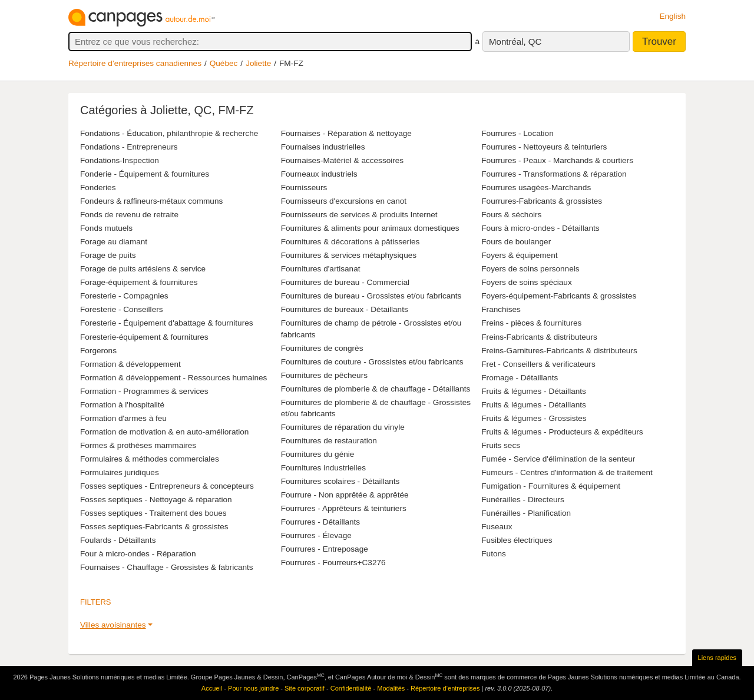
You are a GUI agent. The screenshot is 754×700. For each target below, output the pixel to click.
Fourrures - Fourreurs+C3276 (333, 563)
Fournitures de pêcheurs (324, 375)
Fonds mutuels (106, 228)
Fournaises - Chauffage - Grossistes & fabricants (167, 567)
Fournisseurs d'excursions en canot (344, 201)
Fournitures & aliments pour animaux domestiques (370, 228)
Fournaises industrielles (323, 147)
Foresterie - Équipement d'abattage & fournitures (167, 323)
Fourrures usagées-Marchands (536, 188)
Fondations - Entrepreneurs (129, 147)
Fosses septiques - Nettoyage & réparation (156, 500)
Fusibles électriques (517, 540)
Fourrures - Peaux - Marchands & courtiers (557, 160)
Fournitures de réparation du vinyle (343, 427)
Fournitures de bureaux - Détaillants (345, 309)
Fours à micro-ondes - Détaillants (540, 228)
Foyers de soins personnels (530, 269)
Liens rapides (717, 658)
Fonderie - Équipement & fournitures (145, 174)
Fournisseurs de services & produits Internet (359, 215)
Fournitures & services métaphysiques (349, 255)
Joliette (258, 63)
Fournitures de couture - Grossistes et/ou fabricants (372, 362)
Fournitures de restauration (329, 441)
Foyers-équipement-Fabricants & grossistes (559, 296)
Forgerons (98, 351)
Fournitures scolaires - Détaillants (340, 481)
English (672, 16)
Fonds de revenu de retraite (129, 215)
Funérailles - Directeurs (523, 500)
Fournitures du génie (318, 454)
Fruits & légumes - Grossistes (534, 418)
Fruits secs (501, 445)
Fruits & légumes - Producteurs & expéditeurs (562, 432)
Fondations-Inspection (120, 160)
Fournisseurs (304, 188)
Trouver (659, 42)
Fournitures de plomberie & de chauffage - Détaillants (376, 389)
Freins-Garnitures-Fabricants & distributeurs (559, 351)
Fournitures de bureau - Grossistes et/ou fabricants (371, 296)
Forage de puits (108, 255)
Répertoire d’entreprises (445, 688)
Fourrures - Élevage (316, 535)
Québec (224, 63)
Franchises (501, 309)
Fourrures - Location (517, 133)
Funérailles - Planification (526, 513)
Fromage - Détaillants (520, 378)
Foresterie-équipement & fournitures (144, 337)
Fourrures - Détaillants (320, 522)
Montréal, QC (515, 42)
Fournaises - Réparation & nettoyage (346, 133)
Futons (494, 554)
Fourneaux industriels (319, 174)
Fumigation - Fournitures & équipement (551, 486)
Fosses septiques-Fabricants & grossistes (154, 527)
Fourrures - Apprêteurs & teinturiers (344, 508)
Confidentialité (351, 688)
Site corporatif (305, 688)
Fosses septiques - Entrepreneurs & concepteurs (167, 486)
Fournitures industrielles (323, 468)
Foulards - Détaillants (118, 540)
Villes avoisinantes (113, 625)
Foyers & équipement (519, 255)
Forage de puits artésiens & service (143, 269)
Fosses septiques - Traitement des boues (153, 513)
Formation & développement (130, 364)
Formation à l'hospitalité (122, 405)
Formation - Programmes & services (144, 391)
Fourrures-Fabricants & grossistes (542, 201)
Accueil (212, 688)
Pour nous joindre (253, 688)
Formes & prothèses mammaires (138, 445)
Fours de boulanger (516, 242)
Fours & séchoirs (511, 215)
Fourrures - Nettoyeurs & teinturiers (544, 147)
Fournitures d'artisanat (321, 269)
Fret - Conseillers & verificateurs (538, 364)
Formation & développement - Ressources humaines (173, 378)
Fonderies (98, 188)
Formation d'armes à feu (123, 418)
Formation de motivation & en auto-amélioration (164, 432)
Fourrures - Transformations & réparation (554, 174)
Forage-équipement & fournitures (139, 282)
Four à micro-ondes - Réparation (138, 554)
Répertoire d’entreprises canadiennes (135, 63)
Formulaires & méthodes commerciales (150, 459)
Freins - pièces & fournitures (531, 323)
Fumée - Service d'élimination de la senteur (558, 459)
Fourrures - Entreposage (325, 549)
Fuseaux (497, 527)
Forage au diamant (114, 242)
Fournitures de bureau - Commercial (345, 282)
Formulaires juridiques (120, 472)
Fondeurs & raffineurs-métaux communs (151, 201)
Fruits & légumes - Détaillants (534, 391)
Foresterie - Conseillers (122, 309)
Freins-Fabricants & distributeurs (539, 337)
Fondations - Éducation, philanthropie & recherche (169, 133)
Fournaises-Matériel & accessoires (343, 160)
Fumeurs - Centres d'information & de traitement (567, 472)
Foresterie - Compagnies (124, 296)
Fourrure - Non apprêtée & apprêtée (345, 495)
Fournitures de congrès (322, 348)
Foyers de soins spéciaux (526, 282)
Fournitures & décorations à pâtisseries (350, 242)
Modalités (391, 688)
